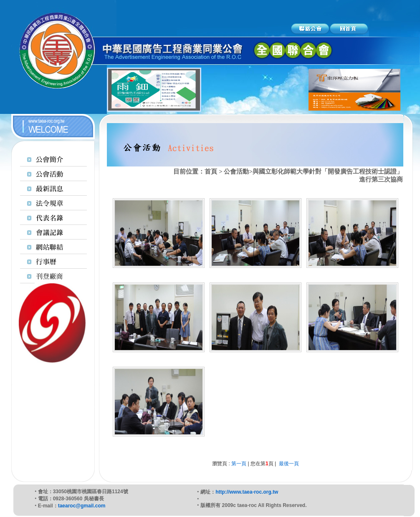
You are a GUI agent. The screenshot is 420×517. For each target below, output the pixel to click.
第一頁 (239, 464)
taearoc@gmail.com (82, 506)
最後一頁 (289, 464)
